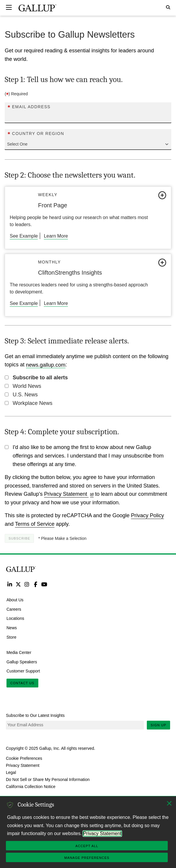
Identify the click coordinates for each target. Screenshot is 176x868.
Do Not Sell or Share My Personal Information (48, 779)
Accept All (87, 846)
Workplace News (33, 403)
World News (27, 386)
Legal (11, 772)
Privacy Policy (147, 515)
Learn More (56, 236)
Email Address (29, 107)
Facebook (36, 584)
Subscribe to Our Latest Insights (35, 715)
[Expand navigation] (9, 7)
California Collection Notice (31, 787)
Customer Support (23, 671)
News (12, 628)
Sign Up (158, 725)
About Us (15, 600)
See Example (24, 236)
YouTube (44, 584)
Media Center (19, 652)
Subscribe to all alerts (40, 378)
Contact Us (22, 683)
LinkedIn (10, 584)
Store (11, 637)
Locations (15, 618)
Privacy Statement (69, 494)
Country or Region (36, 134)
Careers (14, 609)
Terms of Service (35, 524)
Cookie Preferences (24, 758)
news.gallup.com (46, 365)
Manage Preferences (87, 858)
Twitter (18, 584)
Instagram (27, 584)
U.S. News (25, 395)
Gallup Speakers (22, 662)
